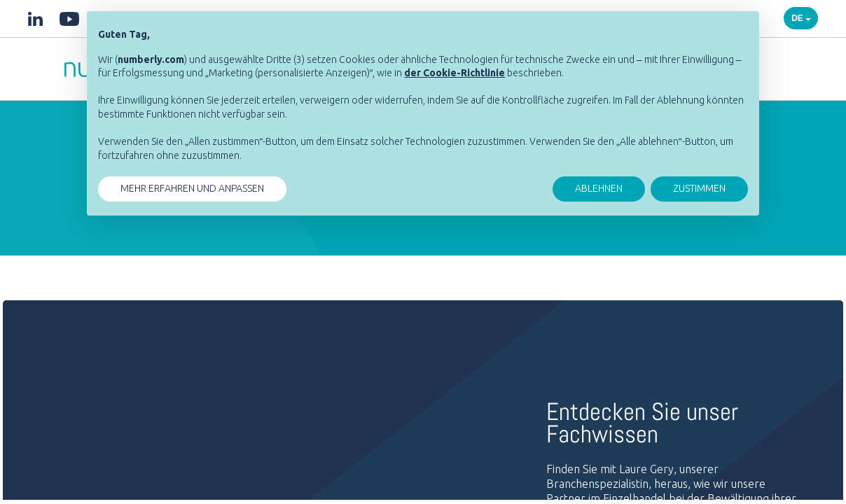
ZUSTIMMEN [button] (699, 188)
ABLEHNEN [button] (599, 188)
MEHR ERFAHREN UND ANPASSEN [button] (192, 188)
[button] (455, 73)
